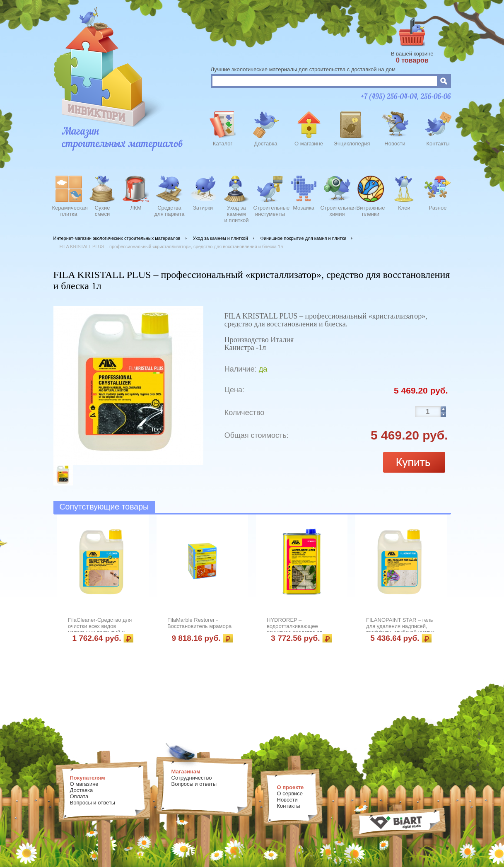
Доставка (266, 144)
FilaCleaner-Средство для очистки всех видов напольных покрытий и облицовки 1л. (100, 629)
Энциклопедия (352, 144)
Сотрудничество (192, 778)
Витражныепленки (371, 211)
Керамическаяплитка (69, 211)
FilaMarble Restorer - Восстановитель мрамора (199, 623)
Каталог (223, 144)
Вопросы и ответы (93, 803)
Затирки (203, 208)
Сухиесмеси (102, 211)
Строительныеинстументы (270, 211)
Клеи (404, 208)
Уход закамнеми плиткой (236, 213)
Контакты (438, 144)
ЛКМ (136, 208)
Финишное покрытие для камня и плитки (304, 238)
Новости (395, 144)
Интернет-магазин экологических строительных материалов (117, 238)
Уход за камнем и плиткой (221, 238)
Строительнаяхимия (337, 211)
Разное (438, 208)
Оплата (79, 796)
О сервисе (290, 793)
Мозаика (304, 208)
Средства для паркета (170, 211)
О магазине (309, 144)
